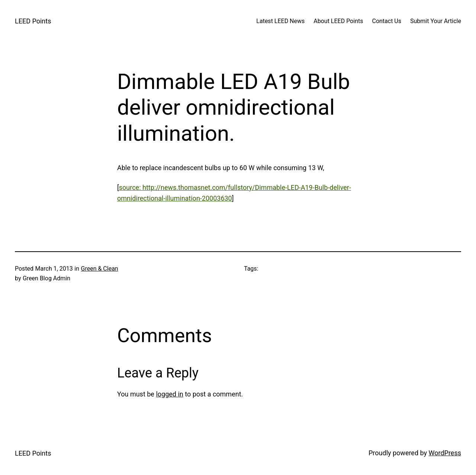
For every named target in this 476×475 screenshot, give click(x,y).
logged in (169, 394)
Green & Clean (100, 269)
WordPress (445, 453)
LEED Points (33, 21)
